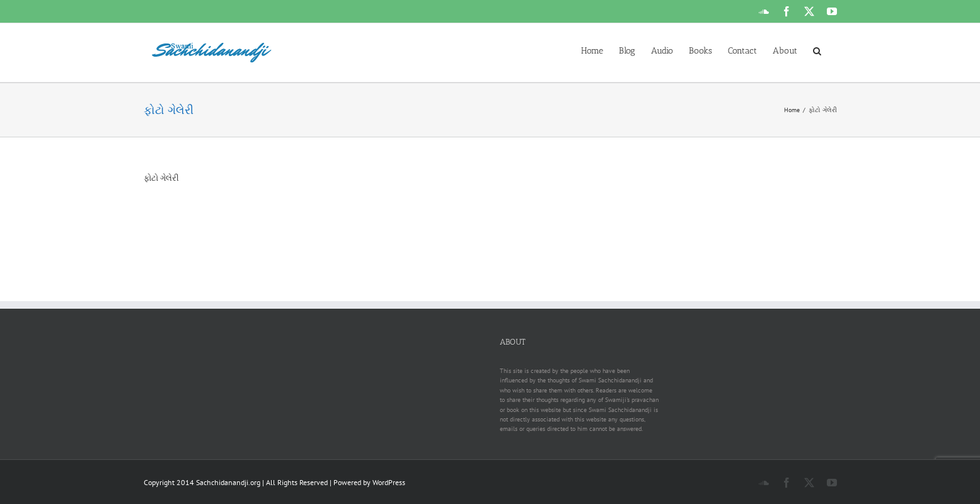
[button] (817, 50)
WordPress (389, 482)
